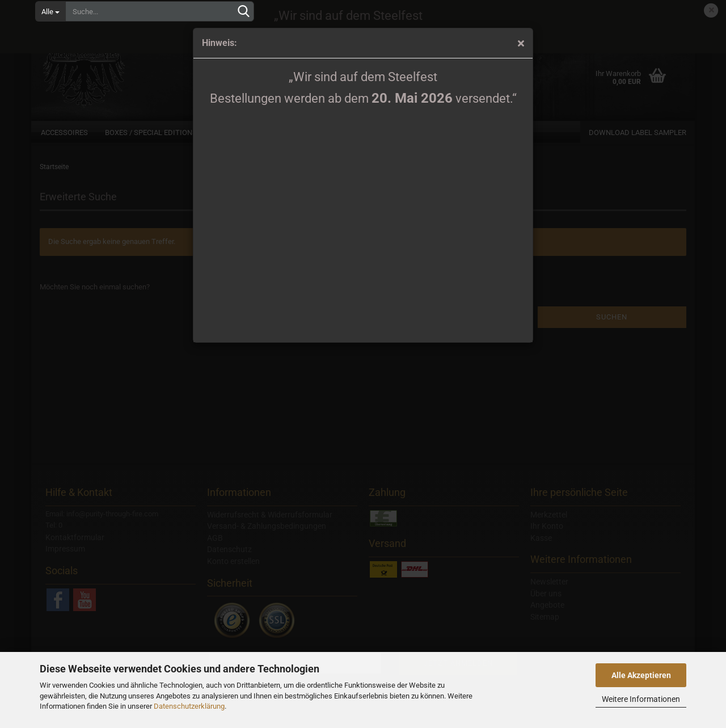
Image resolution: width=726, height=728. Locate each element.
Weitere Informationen (641, 699)
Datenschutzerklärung (189, 706)
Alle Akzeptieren (641, 675)
